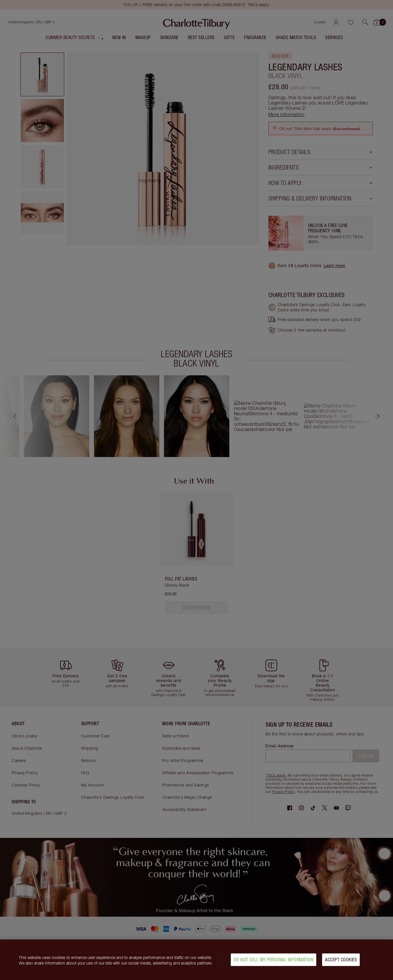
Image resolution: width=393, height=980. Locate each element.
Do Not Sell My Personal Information (274, 960)
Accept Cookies (341, 960)
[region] (196, 960)
